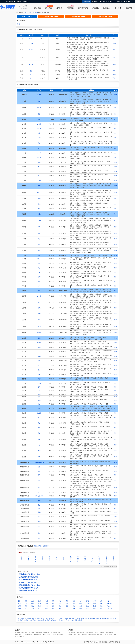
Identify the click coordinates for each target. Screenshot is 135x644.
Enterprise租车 (28, 634)
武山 (39, 176)
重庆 (40, 601)
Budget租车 (39, 632)
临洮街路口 (99, 560)
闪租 (72, 620)
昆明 (26, 606)
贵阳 (53, 606)
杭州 (81, 601)
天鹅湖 (28, 558)
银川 (74, 609)
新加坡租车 (55, 620)
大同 (88, 609)
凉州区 (39, 192)
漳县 (39, 400)
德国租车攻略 (110, 632)
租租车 (7, 7)
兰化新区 (92, 559)
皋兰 (31, 75)
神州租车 (67, 620)
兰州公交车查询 (27, 16)
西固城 (21, 558)
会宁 (39, 138)
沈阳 (67, 601)
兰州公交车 (59, 618)
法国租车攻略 (80, 632)
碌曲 (39, 533)
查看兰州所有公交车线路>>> (42, 546)
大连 (88, 604)
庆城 (39, 347)
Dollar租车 (46, 632)
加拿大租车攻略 (82, 634)
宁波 (94, 609)
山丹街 (57, 558)
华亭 (39, 277)
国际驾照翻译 (83, 8)
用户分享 (118, 8)
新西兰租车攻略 (101, 634)
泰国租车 (48, 620)
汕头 (40, 609)
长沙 (101, 601)
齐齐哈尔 (109, 606)
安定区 (39, 383)
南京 (74, 601)
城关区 (31, 39)
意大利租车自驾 (31, 618)
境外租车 (38, 8)
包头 (101, 606)
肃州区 (39, 296)
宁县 (39, 370)
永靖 (39, 480)
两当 (39, 457)
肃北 (39, 326)
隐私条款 (105, 642)
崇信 (39, 272)
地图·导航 (107, 8)
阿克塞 (39, 333)
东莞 (60, 609)
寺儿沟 (85, 558)
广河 (39, 488)
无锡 (74, 606)
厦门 (46, 604)
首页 (26, 12)
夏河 (39, 539)
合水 (39, 361)
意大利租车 (34, 620)
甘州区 (39, 221)
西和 (39, 439)
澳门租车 (61, 620)
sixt (59, 632)
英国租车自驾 (41, 618)
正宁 (39, 365)
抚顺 (88, 606)
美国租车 (78, 618)
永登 (31, 71)
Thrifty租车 (54, 632)
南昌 (60, 604)
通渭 (39, 387)
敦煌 (39, 308)
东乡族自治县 (39, 496)
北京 (19, 601)
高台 (39, 239)
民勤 (39, 199)
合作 (39, 505)
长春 (108, 601)
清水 (39, 162)
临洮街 (113, 558)
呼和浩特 (109, 604)
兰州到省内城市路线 (78, 16)
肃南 (39, 251)
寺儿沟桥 (78, 559)
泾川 (39, 263)
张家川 (39, 180)
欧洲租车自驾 (22, 618)
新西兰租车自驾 (50, 618)
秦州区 (39, 153)
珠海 (46, 609)
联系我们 (93, 642)
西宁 (81, 609)
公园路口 (43, 559)
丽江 (33, 606)
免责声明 (111, 642)
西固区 (31, 50)
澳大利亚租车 (85, 618)
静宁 (39, 286)
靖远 (39, 133)
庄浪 (39, 282)
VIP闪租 (59, 8)
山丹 (39, 244)
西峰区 (39, 343)
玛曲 (39, 527)
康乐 (39, 475)
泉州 (53, 604)
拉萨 (67, 609)
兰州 (18, 24)
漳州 (101, 609)
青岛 (74, 604)
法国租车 (21, 620)
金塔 (39, 313)
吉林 (81, 606)
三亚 (33, 609)
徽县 (39, 450)
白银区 (39, 124)
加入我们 (99, 642)
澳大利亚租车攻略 (100, 632)
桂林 (101, 604)
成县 (39, 418)
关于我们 (87, 642)
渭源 (39, 394)
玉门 (39, 302)
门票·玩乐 (70, 8)
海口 (26, 609)
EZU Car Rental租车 (57, 634)
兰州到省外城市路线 (105, 16)
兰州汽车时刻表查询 (68, 618)
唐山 (60, 606)
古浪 (39, 204)
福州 (40, 604)
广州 (46, 601)
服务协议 (117, 642)
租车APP (129, 8)
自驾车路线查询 (33, 12)
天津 (26, 601)
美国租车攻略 (71, 632)
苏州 (94, 606)
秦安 (39, 167)
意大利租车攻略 (72, 634)
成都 (94, 601)
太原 (26, 604)
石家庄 (20, 609)
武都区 (39, 413)
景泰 (39, 143)
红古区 (31, 65)
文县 (39, 423)
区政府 (50, 558)
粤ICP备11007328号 (49, 642)
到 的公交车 (30, 574)
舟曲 (39, 517)
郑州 (81, 604)
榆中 (31, 78)
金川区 (39, 108)
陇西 (39, 391)
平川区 (39, 129)
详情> (114, 39)
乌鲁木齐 (109, 609)
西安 (88, 601)
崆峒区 (39, 259)
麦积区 (39, 158)
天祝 (39, 209)
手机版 (95, 1)
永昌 (39, 114)
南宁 (94, 604)
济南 (67, 604)
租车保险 (96, 8)
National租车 (19, 634)
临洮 (39, 397)
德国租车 (92, 618)
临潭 (39, 509)
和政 (39, 492)
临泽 (39, 233)
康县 (39, 433)
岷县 (39, 404)
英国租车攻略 (92, 634)
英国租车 (27, 620)
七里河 (31, 43)
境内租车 (49, 8)
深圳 (53, 601)
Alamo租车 (31, 632)
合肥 (33, 604)
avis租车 (18, 632)
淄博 (46, 606)
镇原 (39, 374)
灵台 (39, 268)
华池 (39, 356)
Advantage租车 (20, 637)
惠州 (53, 609)
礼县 (39, 445)
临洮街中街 (106, 560)
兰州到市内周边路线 (51, 16)
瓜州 (39, 320)
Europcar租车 (46, 634)
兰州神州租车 (78, 620)
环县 (39, 352)
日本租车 (99, 618)
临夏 (39, 467)
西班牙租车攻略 (112, 634)
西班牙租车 (105, 618)
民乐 (39, 227)
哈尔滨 (20, 604)
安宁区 (31, 57)
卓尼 (39, 512)
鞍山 (67, 606)
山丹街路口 (36, 560)
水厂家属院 (71, 560)
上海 (33, 601)
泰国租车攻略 (89, 632)
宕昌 (39, 428)
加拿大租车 (41, 620)
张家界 (20, 606)
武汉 (60, 601)
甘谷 (39, 171)
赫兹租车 (24, 632)
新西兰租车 (113, 618)
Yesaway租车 (37, 634)
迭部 (39, 521)
